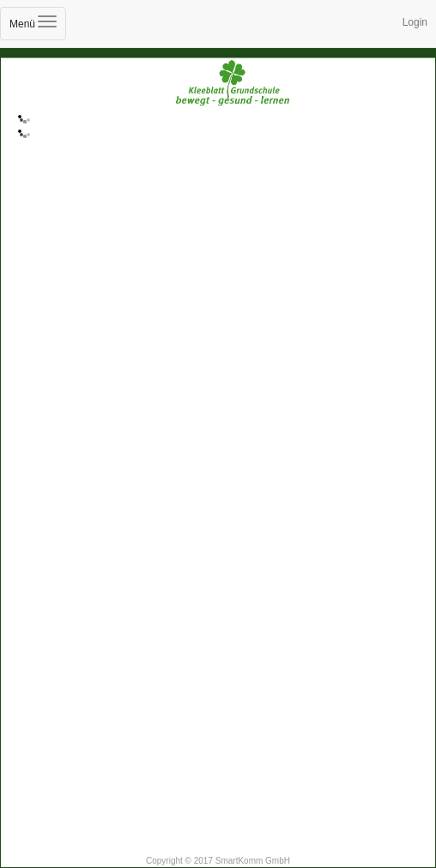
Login (415, 22)
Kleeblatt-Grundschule (218, 105)
